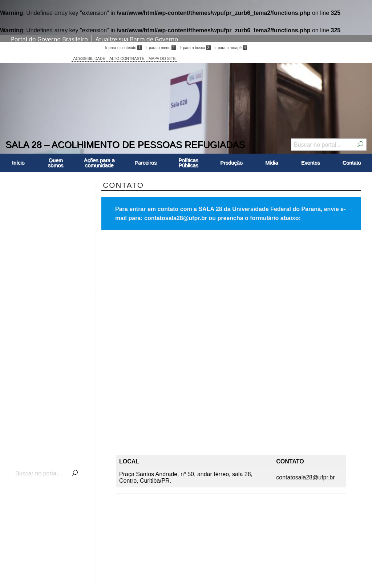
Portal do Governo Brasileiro (49, 39)
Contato (352, 163)
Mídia (272, 163)
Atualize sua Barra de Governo (137, 39)
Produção (231, 163)
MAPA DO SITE (162, 58)
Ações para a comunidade (99, 163)
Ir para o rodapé (231, 48)
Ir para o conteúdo (123, 48)
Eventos (311, 163)
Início (18, 163)
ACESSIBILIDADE (89, 58)
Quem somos (56, 163)
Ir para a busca (195, 48)
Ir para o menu (160, 48)
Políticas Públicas (188, 163)
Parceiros (145, 163)
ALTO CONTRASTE (127, 58)
